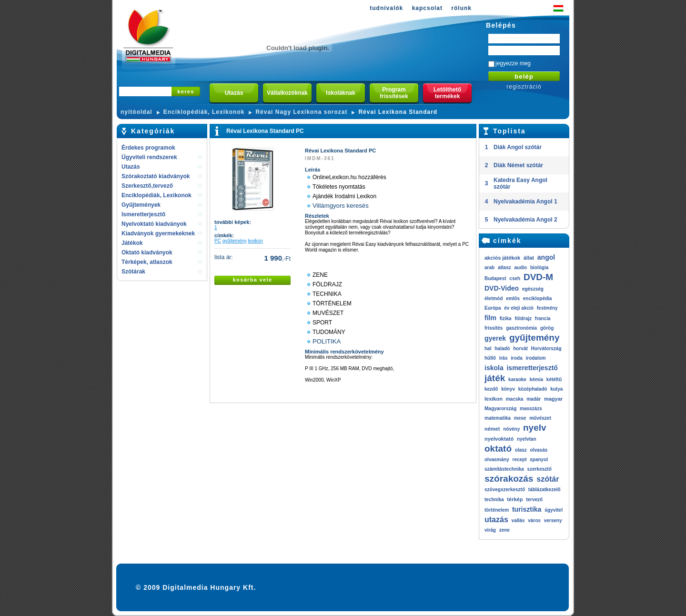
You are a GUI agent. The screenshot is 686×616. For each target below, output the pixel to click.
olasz (521, 450)
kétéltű (554, 379)
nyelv (535, 428)
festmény (547, 308)
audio (520, 268)
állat (529, 258)
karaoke (517, 379)
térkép (515, 499)
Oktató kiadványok (147, 252)
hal (488, 348)
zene (504, 530)
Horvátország (546, 348)
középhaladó (533, 389)
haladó (502, 348)
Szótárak (133, 272)
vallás (518, 520)
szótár (548, 479)
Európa (493, 308)
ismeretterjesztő (532, 368)
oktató (498, 449)
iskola (494, 368)
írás (504, 358)
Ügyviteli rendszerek (149, 157)
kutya (556, 389)
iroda (516, 358)
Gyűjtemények (141, 205)
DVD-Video (502, 288)
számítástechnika (504, 469)
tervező (534, 500)
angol (546, 257)
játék (495, 378)
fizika (506, 318)
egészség (533, 289)
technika (494, 500)
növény (511, 429)
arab (489, 268)
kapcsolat (427, 8)
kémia (536, 379)
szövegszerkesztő (505, 490)
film (490, 318)
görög (547, 328)
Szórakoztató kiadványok (156, 176)
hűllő (490, 358)
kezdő (491, 389)
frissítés (494, 328)
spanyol (539, 459)
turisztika (527, 509)
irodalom (535, 358)
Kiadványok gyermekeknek (158, 233)
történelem (497, 510)
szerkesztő (540, 469)
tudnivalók (386, 8)
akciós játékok (502, 258)
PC (218, 241)
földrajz (523, 318)
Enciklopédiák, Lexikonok (204, 112)
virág (490, 530)
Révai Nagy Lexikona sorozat (301, 112)
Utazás (131, 167)
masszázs (531, 409)
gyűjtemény (235, 241)
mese (520, 418)
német (492, 429)
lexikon (256, 241)
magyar (553, 399)
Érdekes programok (148, 148)
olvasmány (497, 459)
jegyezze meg (513, 63)
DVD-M (538, 277)
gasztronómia (521, 328)
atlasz (504, 268)
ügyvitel (554, 510)
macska (515, 399)
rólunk (461, 8)
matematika (498, 418)
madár (534, 399)
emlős (513, 298)
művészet (540, 418)
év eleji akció (519, 308)
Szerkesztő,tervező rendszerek (147, 187)
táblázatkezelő (545, 490)
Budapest (495, 278)
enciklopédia (538, 298)
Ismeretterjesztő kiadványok (143, 215)
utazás (496, 520)
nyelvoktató (499, 439)
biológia (539, 268)
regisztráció (524, 87)
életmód (494, 298)
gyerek (495, 338)
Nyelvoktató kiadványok (154, 224)
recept (519, 459)
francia (543, 318)
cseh (515, 278)
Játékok (132, 243)
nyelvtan (527, 439)
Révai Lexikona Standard (398, 112)
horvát (520, 348)
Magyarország (500, 409)
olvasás (539, 450)
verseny (553, 520)
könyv (508, 389)
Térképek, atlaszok (147, 262)
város (534, 520)
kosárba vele (253, 280)
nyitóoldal (136, 112)
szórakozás (509, 479)
